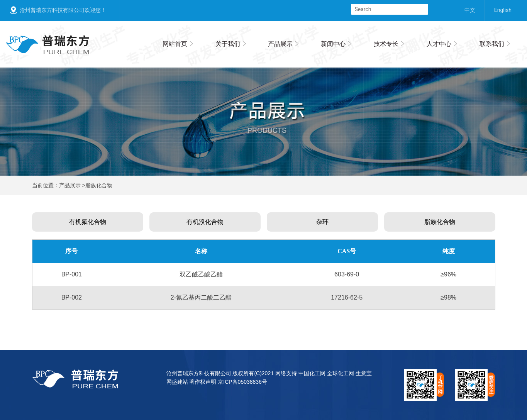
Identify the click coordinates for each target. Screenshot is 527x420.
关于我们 (228, 44)
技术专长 (386, 44)
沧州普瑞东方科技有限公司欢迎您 (60, 10)
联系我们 (492, 44)
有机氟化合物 (88, 222)
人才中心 (439, 44)
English (503, 10)
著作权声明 (203, 382)
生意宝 (364, 373)
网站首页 (175, 44)
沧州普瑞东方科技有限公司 (199, 373)
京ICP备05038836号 (242, 382)
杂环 (322, 222)
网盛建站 (177, 382)
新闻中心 (333, 44)
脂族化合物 (440, 222)
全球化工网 (341, 373)
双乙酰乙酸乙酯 (201, 274)
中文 (470, 10)
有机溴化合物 (205, 222)
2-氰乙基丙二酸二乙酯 (201, 297)
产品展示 (280, 44)
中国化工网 (312, 373)
